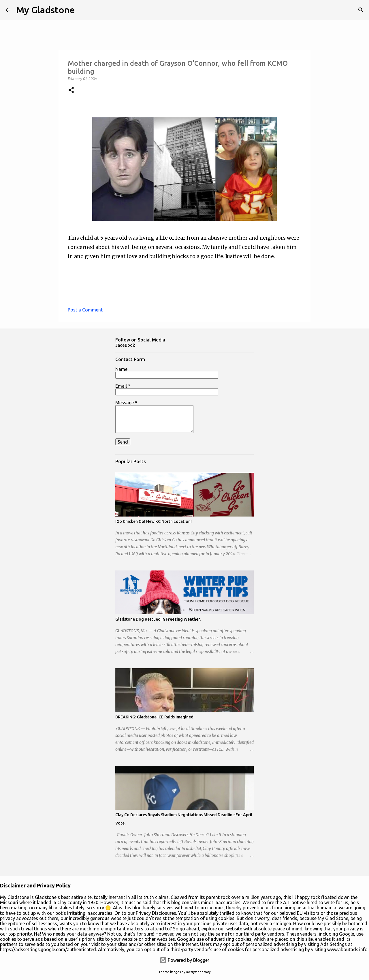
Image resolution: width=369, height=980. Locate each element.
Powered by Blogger (184, 960)
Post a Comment (85, 310)
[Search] (361, 10)
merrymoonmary (198, 972)
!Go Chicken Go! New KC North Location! (154, 521)
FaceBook (125, 345)
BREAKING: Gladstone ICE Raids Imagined (154, 717)
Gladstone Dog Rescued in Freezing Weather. (158, 619)
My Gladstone (46, 10)
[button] (71, 90)
